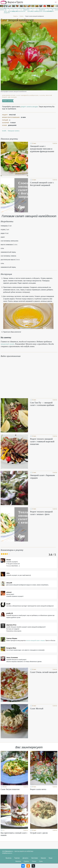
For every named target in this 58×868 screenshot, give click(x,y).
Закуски (43, 858)
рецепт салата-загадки (29, 107)
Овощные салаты (14, 131)
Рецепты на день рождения (6, 10)
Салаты (26, 861)
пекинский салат (7, 344)
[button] (56, 2)
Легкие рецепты (41, 9)
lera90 (4, 131)
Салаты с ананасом (21, 10)
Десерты (25, 858)
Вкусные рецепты (25, 9)
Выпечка (9, 858)
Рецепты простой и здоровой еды (12, 2)
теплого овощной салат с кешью (35, 640)
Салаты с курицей (29, 10)
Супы (41, 861)
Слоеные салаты (56, 9)
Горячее (17, 858)
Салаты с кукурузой (13, 10)
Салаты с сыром (17, 10)
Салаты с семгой (49, 10)
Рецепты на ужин (52, 10)
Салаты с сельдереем (37, 10)
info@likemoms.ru (7, 853)
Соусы (34, 861)
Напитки (18, 861)
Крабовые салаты (2, 9)
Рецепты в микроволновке (45, 10)
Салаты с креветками (9, 10)
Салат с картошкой (33, 10)
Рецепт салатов (8, 101)
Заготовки (35, 858)
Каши (51, 858)
